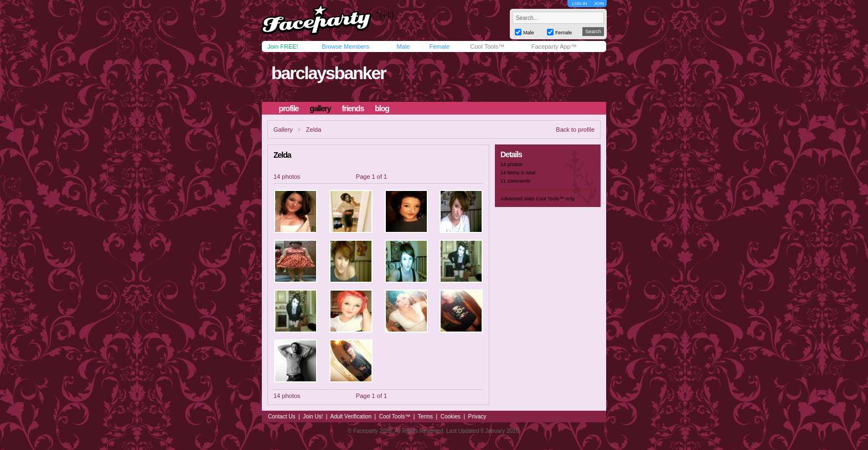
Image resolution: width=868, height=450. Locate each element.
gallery (320, 108)
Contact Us (281, 417)
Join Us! (313, 417)
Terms (425, 417)
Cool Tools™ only (555, 199)
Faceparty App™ (554, 46)
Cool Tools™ (487, 46)
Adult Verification (351, 417)
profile (289, 108)
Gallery (283, 130)
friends (353, 108)
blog (382, 108)
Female (439, 46)
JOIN (599, 4)
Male (403, 46)
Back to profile (575, 130)
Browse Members (345, 46)
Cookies (451, 417)
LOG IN (579, 4)
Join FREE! (283, 46)
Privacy (477, 417)
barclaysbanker (329, 73)
